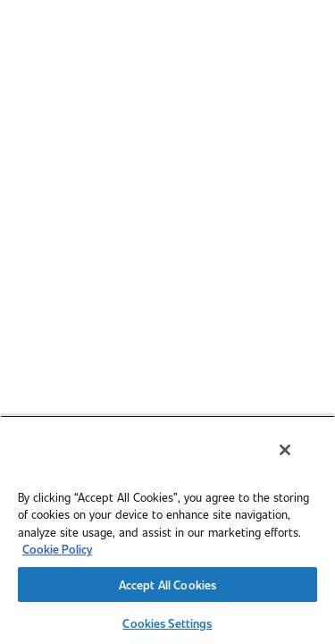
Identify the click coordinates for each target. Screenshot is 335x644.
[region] (167, 535)
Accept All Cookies (167, 585)
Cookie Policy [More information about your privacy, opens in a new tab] (57, 549)
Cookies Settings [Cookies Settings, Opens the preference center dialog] (167, 623)
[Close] (297, 462)
